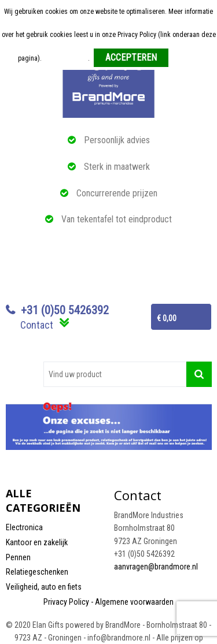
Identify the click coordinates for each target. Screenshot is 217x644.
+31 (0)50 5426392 (65, 310)
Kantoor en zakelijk (37, 542)
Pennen (18, 557)
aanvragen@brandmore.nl (156, 567)
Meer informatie (66, 58)
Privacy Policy (66, 602)
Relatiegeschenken (37, 572)
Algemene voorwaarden (134, 602)
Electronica (24, 527)
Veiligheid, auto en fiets (44, 587)
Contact (37, 325)
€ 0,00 (167, 318)
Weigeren (186, 58)
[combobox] (115, 374)
